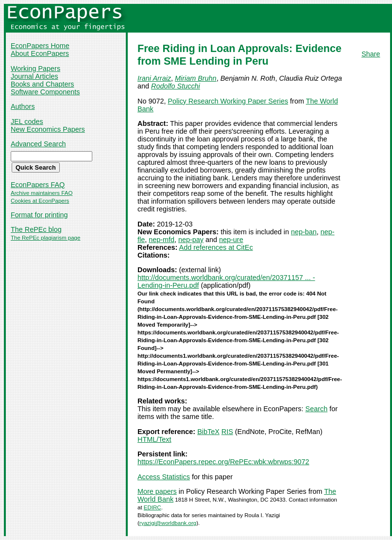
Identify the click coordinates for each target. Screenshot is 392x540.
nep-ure (231, 240)
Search (317, 409)
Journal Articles (34, 76)
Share (371, 54)
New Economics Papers (48, 129)
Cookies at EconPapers (40, 201)
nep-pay (191, 240)
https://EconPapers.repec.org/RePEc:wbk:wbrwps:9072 (223, 462)
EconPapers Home (40, 46)
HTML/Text (154, 439)
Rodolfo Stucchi (176, 86)
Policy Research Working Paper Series (228, 101)
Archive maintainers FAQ (42, 193)
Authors (23, 106)
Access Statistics (164, 477)
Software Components (45, 92)
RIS (227, 432)
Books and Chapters (42, 84)
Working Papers (35, 69)
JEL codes (27, 122)
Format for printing (39, 215)
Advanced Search (38, 144)
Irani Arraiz (154, 78)
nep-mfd (162, 240)
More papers (157, 491)
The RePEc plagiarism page (45, 238)
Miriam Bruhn (196, 78)
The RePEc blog (36, 229)
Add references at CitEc (216, 247)
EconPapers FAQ (38, 185)
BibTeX (208, 432)
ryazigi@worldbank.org (168, 523)
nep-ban (304, 232)
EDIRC (153, 507)
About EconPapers (40, 53)
